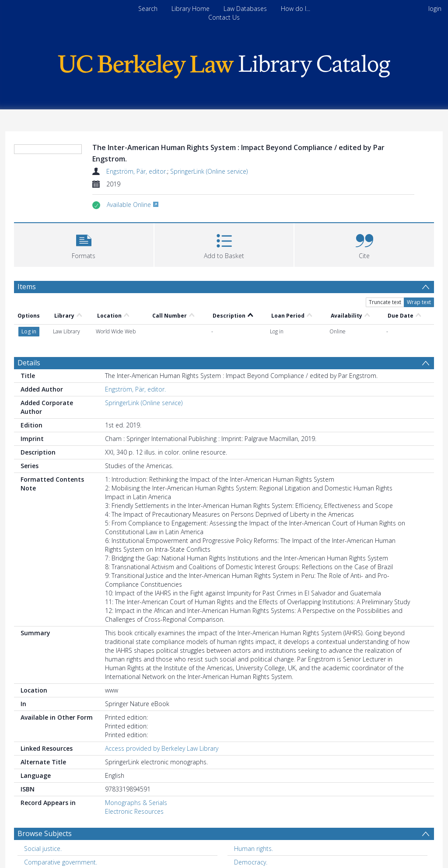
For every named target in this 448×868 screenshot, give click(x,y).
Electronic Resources (134, 811)
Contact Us (224, 17)
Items (27, 287)
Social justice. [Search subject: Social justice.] (43, 849)
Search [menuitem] (148, 9)
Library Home (191, 9)
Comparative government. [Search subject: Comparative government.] (61, 862)
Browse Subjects (45, 833)
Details (29, 363)
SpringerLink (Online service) (209, 171)
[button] (84, 244)
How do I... (296, 9)
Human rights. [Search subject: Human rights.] (254, 849)
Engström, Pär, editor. (137, 171)
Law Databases (245, 9)
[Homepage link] (224, 64)
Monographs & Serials (136, 803)
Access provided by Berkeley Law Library (162, 748)
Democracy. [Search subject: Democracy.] (251, 862)
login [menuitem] (435, 9)
